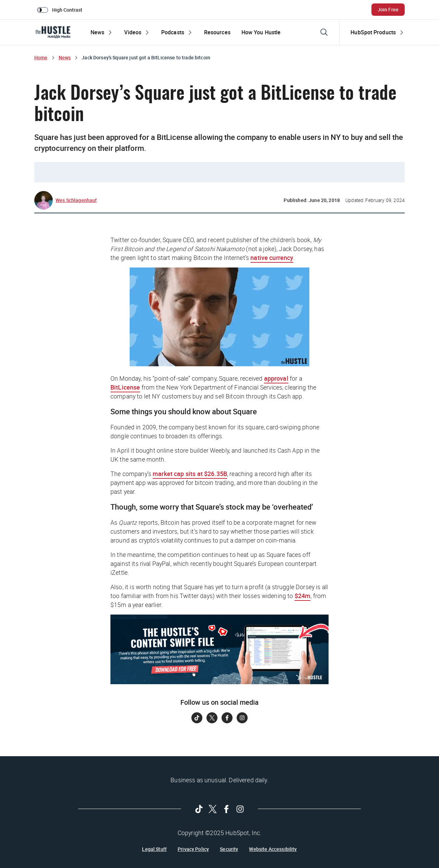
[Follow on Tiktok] (197, 718)
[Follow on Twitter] (212, 718)
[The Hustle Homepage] (53, 32)
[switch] (61, 10)
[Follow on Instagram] (242, 718)
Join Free (388, 9)
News (65, 57)
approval (276, 378)
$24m (303, 596)
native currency (272, 258)
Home (41, 57)
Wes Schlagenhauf (76, 200)
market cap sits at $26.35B (190, 474)
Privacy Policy (193, 849)
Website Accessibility (273, 849)
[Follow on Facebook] (227, 718)
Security (229, 849)
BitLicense (125, 387)
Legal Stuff (154, 849)
